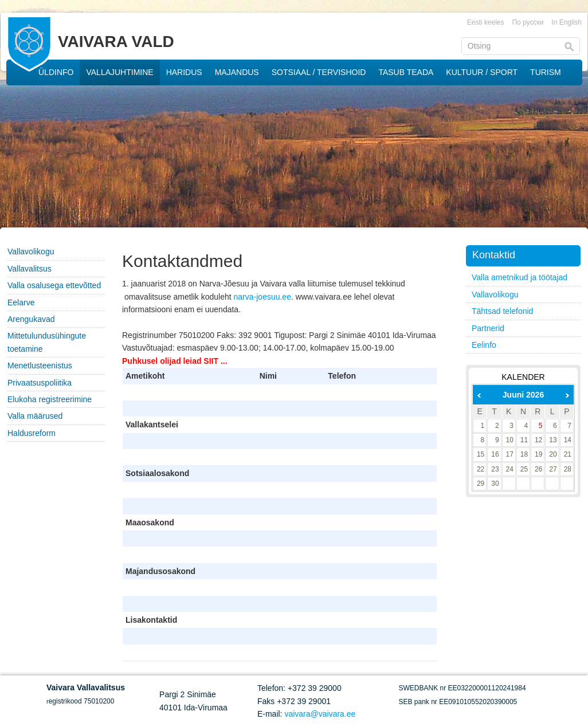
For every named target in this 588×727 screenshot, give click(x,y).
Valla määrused (35, 416)
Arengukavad (31, 319)
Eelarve (21, 302)
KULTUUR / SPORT (482, 72)
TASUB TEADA (406, 72)
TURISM (546, 72)
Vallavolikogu (31, 251)
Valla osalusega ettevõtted (54, 285)
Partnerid (488, 328)
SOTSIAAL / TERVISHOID (319, 72)
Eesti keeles (486, 22)
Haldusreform (32, 433)
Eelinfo (484, 345)
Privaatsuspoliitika (40, 383)
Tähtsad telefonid (502, 311)
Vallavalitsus (30, 269)
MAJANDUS (237, 72)
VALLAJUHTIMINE (119, 72)
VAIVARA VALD (116, 42)
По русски (528, 22)
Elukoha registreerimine (50, 399)
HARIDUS (184, 72)
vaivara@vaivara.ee (320, 714)
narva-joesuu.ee (262, 297)
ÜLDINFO (56, 72)
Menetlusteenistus (40, 366)
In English (567, 22)
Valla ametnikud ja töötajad (520, 277)
